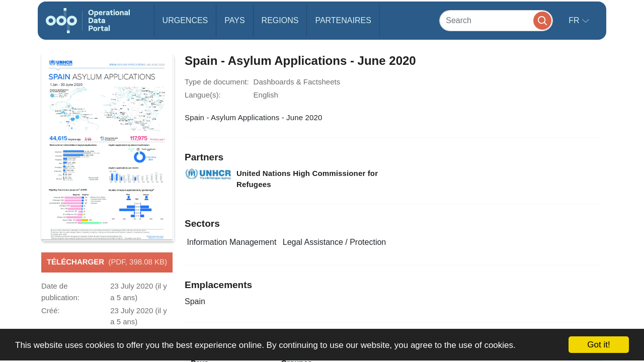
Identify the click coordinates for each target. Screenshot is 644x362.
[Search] (496, 20)
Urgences (185, 20)
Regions (280, 20)
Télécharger (107, 262)
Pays (234, 20)
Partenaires (343, 20)
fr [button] (575, 20)
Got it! (598, 345)
